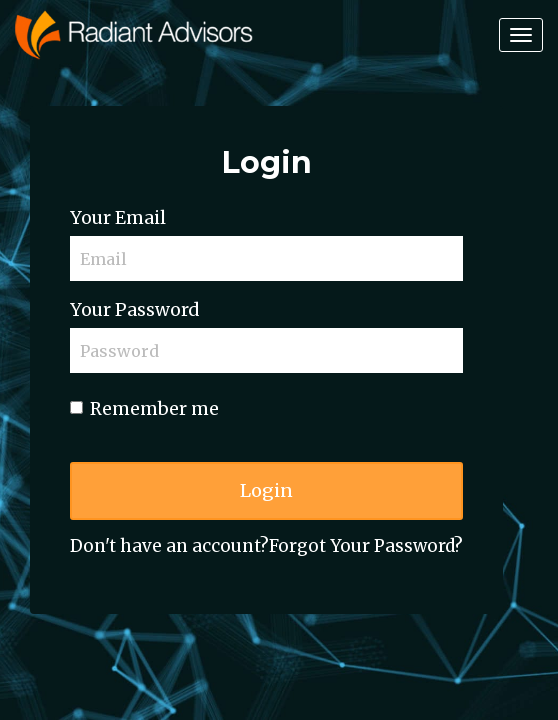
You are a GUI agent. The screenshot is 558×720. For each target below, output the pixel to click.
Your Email (118, 218)
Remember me (144, 409)
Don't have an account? (169, 546)
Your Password (134, 310)
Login (266, 490)
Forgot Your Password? (366, 546)
